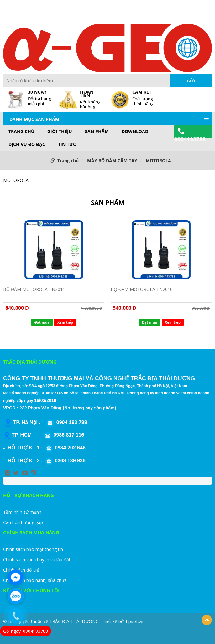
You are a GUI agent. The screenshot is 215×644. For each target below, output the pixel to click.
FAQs (114, 15)
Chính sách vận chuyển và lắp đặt (37, 560)
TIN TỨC (67, 144)
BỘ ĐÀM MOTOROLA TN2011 (34, 289)
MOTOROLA (158, 161)
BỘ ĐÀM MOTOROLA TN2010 (142, 289)
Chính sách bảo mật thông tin (33, 549)
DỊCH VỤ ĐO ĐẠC (27, 144)
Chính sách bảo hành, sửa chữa (35, 580)
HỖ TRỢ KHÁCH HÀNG (29, 495)
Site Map (132, 15)
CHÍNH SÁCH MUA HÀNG (31, 532)
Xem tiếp (65, 322)
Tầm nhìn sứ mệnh (22, 512)
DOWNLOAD (135, 132)
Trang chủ (21, 132)
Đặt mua (42, 322)
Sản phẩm (97, 132)
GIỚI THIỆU (60, 132)
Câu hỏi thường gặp (23, 522)
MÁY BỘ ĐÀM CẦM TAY (112, 161)
